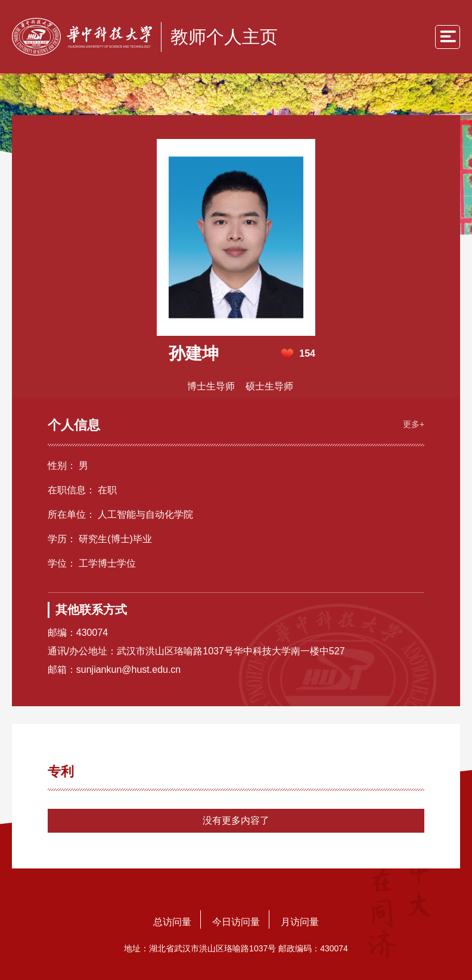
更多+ (414, 424)
